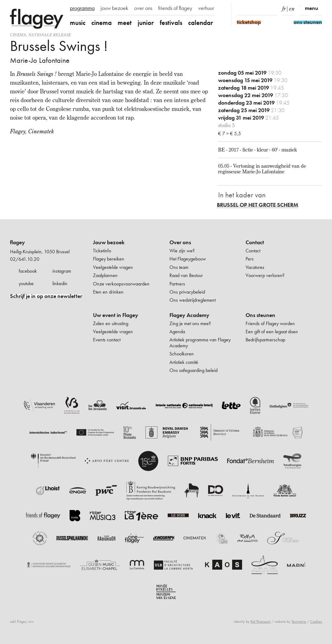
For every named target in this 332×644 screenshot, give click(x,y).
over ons (143, 8)
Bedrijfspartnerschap (265, 340)
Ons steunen (260, 315)
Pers (250, 259)
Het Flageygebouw (188, 259)
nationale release (50, 35)
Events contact (107, 340)
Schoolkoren (182, 354)
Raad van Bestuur (186, 275)
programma (82, 8)
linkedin (60, 283)
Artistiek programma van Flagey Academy (200, 342)
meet (125, 23)
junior (146, 23)
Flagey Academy (189, 315)
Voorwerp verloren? (265, 275)
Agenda (177, 332)
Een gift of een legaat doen (272, 332)
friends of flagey (175, 8)
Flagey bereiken (109, 259)
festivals (171, 23)
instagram (62, 271)
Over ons (180, 242)
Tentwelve (299, 622)
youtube (26, 283)
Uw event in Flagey (116, 315)
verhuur (206, 8)
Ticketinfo (102, 251)
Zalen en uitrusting (111, 323)
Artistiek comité (184, 362)
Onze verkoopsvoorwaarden (121, 284)
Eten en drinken (108, 292)
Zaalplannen (105, 275)
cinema (102, 23)
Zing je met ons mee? (190, 323)
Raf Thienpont (261, 622)
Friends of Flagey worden (270, 323)
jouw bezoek (114, 8)
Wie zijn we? (182, 251)
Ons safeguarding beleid (193, 370)
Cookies (316, 622)
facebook (28, 271)
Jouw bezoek (109, 242)
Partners (177, 284)
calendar (201, 23)
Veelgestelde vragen (113, 267)
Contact (255, 242)
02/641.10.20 (25, 259)
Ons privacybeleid (187, 292)
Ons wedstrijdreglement (193, 300)
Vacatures (255, 267)
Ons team (179, 267)
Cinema (18, 35)
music (78, 23)
